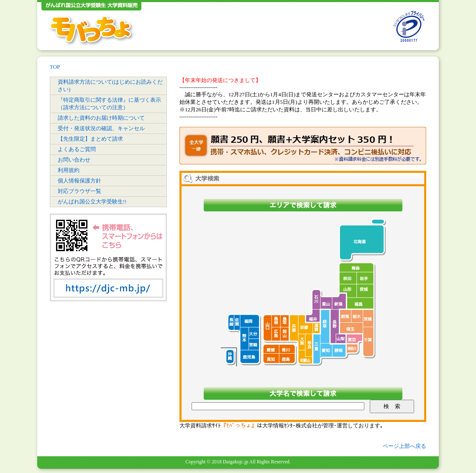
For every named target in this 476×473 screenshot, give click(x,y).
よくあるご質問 (77, 149)
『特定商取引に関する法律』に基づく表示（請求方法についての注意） (109, 104)
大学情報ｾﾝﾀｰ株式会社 (290, 425)
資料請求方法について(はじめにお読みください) (110, 86)
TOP (55, 67)
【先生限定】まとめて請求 (90, 139)
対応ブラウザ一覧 (79, 191)
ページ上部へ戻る (404, 446)
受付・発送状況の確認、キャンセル (101, 128)
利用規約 (69, 170)
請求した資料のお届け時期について (101, 118)
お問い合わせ (74, 160)
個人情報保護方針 (79, 181)
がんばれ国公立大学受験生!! (92, 202)
